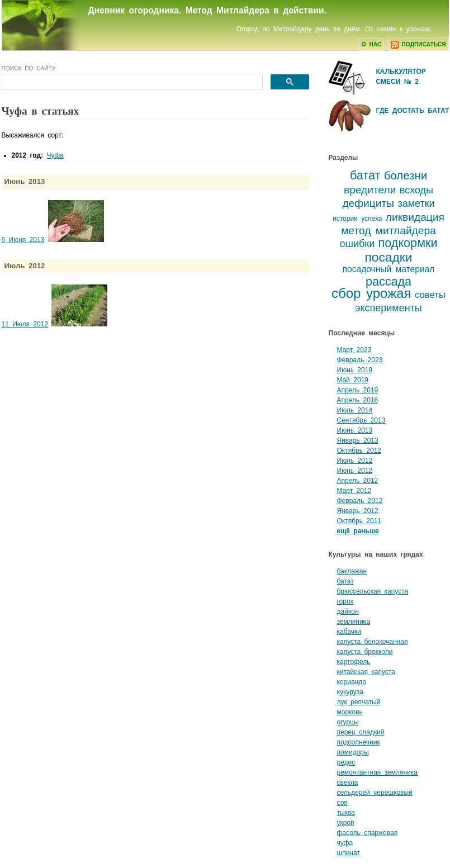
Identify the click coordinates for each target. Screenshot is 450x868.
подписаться (418, 45)
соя (342, 803)
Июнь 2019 (355, 370)
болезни (406, 176)
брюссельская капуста (373, 591)
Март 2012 (354, 491)
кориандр (352, 682)
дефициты (368, 203)
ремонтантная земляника (378, 772)
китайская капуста (366, 672)
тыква (346, 813)
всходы (416, 190)
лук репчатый (359, 702)
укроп (346, 823)
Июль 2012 (355, 461)
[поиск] (131, 82)
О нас (372, 44)
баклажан (352, 571)
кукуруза (350, 692)
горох (345, 601)
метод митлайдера (389, 231)
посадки (388, 257)
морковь (350, 712)
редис (346, 762)
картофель (354, 662)
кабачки (349, 632)
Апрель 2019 (358, 390)
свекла (348, 782)
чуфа (345, 843)
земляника (354, 622)
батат (365, 175)
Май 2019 (353, 380)
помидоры (353, 752)
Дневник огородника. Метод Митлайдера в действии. (207, 10)
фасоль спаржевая (368, 833)
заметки (416, 203)
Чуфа (55, 155)
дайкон (348, 611)
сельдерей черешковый (375, 793)
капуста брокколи (365, 652)
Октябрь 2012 (359, 450)
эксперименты (389, 308)
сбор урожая (371, 293)
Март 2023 (354, 350)
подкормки (408, 243)
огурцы (348, 722)
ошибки (357, 244)
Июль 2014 (355, 410)
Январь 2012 (358, 511)
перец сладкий (361, 732)
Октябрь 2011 (359, 521)
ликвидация (415, 217)
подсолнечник (359, 742)
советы (430, 295)
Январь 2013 (358, 440)
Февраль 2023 (360, 360)
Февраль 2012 (360, 501)
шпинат (349, 853)
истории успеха (357, 219)
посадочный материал (389, 269)
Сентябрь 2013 (361, 420)
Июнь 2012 (355, 471)
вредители (370, 190)
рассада (389, 281)
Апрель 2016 (358, 400)
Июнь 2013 (355, 430)
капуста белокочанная (373, 642)
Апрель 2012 (358, 481)
